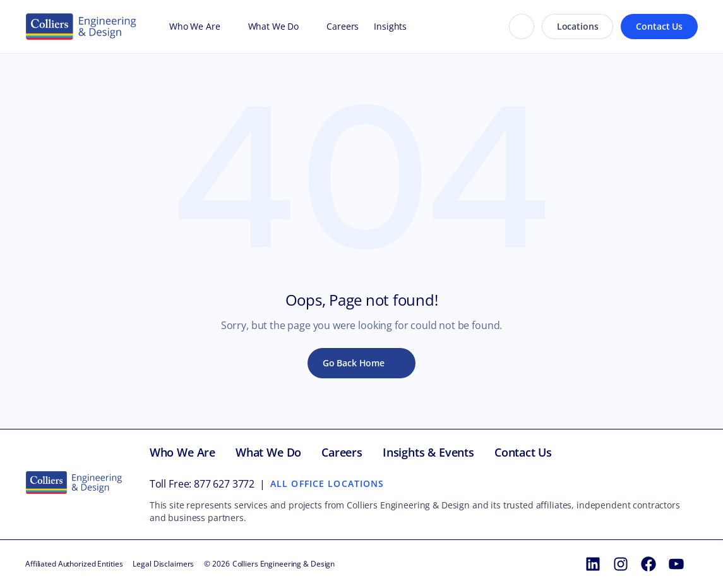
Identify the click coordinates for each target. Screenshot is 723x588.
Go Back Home (354, 363)
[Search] (522, 27)
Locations (578, 26)
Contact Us (659, 26)
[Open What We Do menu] (305, 27)
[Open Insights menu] (413, 27)
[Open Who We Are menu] (227, 27)
